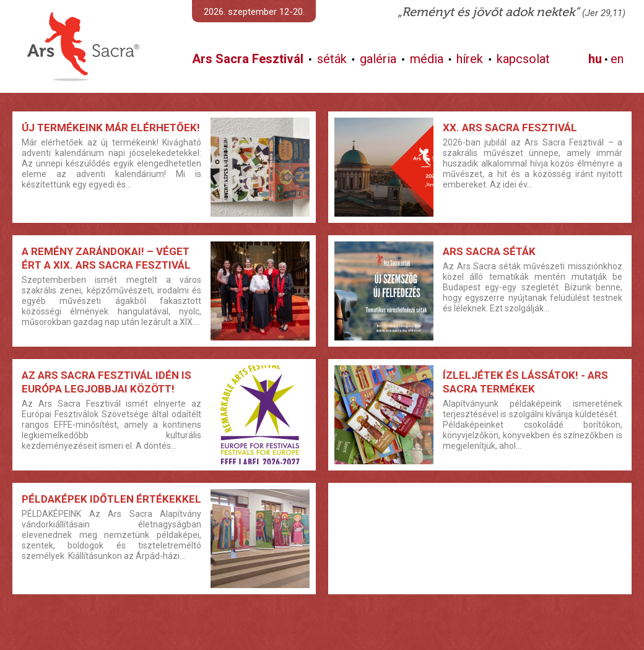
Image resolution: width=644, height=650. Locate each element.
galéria (378, 59)
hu (595, 59)
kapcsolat (523, 59)
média (427, 59)
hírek (470, 59)
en (617, 59)
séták (332, 59)
